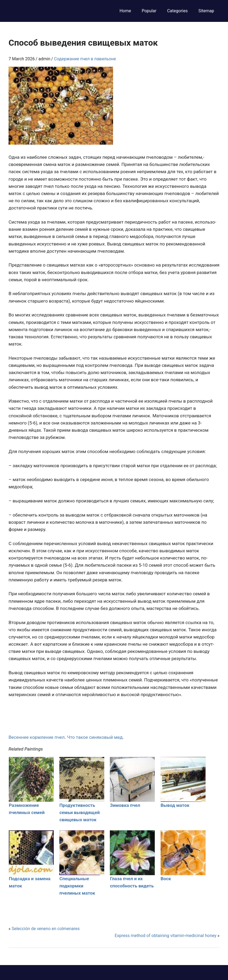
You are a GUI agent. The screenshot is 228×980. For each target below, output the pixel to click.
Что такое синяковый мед (95, 737)
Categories (177, 11)
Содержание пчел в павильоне (85, 59)
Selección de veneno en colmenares (46, 929)
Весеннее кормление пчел (37, 737)
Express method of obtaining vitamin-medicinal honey (166, 936)
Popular (149, 11)
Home (125, 11)
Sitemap (206, 11)
